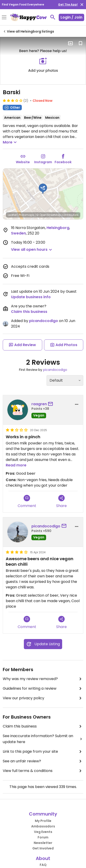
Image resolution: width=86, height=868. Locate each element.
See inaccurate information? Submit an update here (43, 739)
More (10, 142)
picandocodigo (44, 321)
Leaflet (12, 215)
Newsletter (43, 843)
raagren (39, 404)
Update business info (31, 297)
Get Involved (43, 848)
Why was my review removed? (43, 679)
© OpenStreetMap (49, 215)
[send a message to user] (51, 404)
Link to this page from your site (43, 752)
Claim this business (29, 312)
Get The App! (68, 4)
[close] (82, 5)
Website (23, 162)
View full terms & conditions (43, 771)
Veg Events (43, 832)
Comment (27, 502)
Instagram (43, 162)
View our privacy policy (43, 698)
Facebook (63, 162)
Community (43, 814)
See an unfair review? (43, 761)
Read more (16, 465)
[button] (43, 189)
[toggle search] (53, 17)
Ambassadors (43, 826)
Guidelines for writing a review (43, 689)
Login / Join (71, 17)
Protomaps (26, 215)
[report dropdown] (77, 404)
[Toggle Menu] (4, 18)
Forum (43, 837)
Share (61, 502)
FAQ (43, 865)
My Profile (43, 821)
